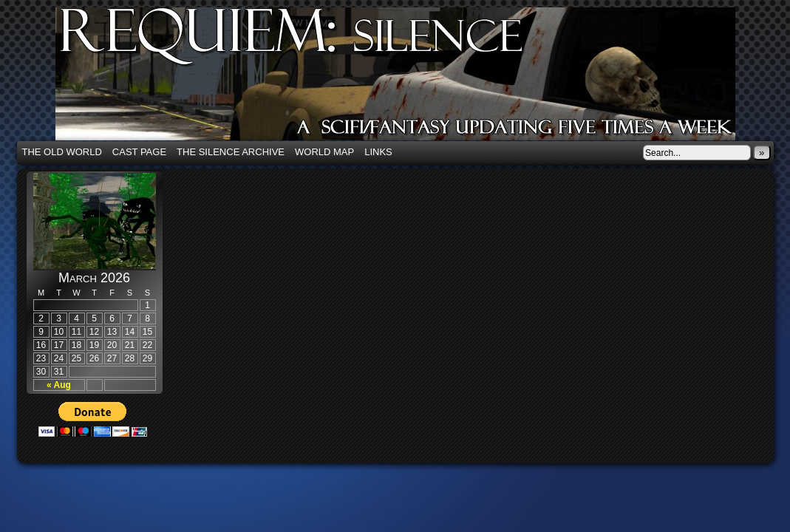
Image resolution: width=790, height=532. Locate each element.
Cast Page (139, 152)
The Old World (62, 152)
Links (378, 152)
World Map (324, 152)
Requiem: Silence (418, 78)
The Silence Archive (231, 152)
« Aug (59, 385)
